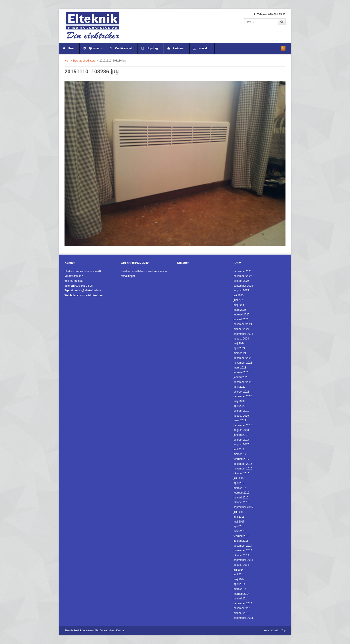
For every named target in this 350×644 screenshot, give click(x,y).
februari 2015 (241, 536)
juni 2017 (239, 449)
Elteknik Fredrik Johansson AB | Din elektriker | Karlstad (95, 630)
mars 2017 (240, 454)
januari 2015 (241, 541)
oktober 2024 (241, 329)
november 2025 (243, 276)
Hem (71, 48)
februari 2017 (241, 459)
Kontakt (203, 48)
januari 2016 (241, 498)
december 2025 (243, 271)
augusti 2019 (241, 416)
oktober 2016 (241, 473)
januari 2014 (241, 599)
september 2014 (243, 560)
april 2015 (239, 526)
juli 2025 (239, 295)
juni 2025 (239, 300)
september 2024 (243, 334)
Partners (178, 48)
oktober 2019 (241, 411)
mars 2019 (240, 420)
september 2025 (243, 286)
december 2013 (243, 603)
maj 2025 (239, 305)
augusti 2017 (241, 444)
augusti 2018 (241, 430)
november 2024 (243, 324)
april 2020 (239, 406)
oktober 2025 (241, 281)
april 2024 (239, 348)
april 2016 (239, 483)
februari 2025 (241, 315)
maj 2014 (239, 579)
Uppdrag (152, 48)
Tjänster (96, 48)
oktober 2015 (241, 502)
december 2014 (243, 546)
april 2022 (239, 387)
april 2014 (239, 584)
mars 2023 (240, 368)
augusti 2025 (241, 290)
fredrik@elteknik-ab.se (88, 290)
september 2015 (243, 507)
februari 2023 (241, 372)
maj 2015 (239, 522)
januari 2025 (241, 319)
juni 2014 (239, 574)
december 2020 (243, 396)
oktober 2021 (241, 392)
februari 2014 (241, 594)
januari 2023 (241, 377)
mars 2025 (240, 310)
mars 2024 (240, 353)
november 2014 (243, 550)
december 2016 (243, 464)
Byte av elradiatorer (85, 61)
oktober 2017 (241, 440)
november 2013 (243, 608)
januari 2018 (241, 435)
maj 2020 (239, 401)
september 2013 (243, 618)
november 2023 (243, 363)
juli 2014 (239, 570)
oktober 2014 (241, 555)
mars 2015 (240, 531)
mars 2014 (240, 589)
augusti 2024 (241, 339)
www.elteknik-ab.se (91, 295)
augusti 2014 (241, 565)
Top (283, 630)
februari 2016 (241, 493)
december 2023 (243, 358)
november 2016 (243, 469)
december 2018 (243, 425)
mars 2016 (240, 488)
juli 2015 (239, 512)
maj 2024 (239, 344)
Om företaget (124, 48)
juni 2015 (239, 517)
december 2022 (243, 382)
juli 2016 (239, 478)
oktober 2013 (241, 613)
